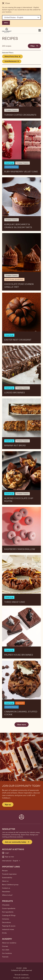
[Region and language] (21, 17)
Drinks (4, 933)
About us (5, 881)
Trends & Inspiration (9, 874)
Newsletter (6, 892)
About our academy (9, 943)
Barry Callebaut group (10, 885)
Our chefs (6, 950)
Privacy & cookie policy (21, 978)
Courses (5, 946)
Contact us (6, 888)
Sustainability (7, 878)
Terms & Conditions (21, 975)
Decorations (6, 922)
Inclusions (6, 919)
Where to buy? (7, 895)
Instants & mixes (8, 929)
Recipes (5, 871)
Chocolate (6, 905)
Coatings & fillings (9, 915)
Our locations (7, 953)
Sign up (8, 805)
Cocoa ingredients (9, 908)
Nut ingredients (8, 912)
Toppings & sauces (9, 926)
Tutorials (5, 957)
